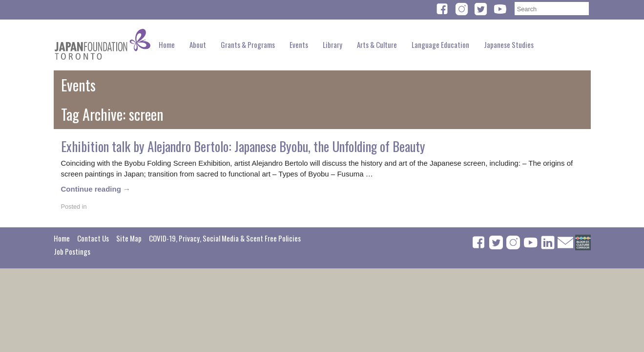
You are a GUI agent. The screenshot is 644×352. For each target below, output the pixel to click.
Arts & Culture (377, 44)
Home (167, 44)
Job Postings (72, 251)
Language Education (440, 44)
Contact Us (93, 238)
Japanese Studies (509, 44)
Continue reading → (96, 189)
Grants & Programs (248, 44)
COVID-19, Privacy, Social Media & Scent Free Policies (225, 238)
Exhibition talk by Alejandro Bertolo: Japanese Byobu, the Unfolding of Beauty (243, 146)
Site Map (129, 238)
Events (299, 44)
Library (332, 44)
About (198, 44)
